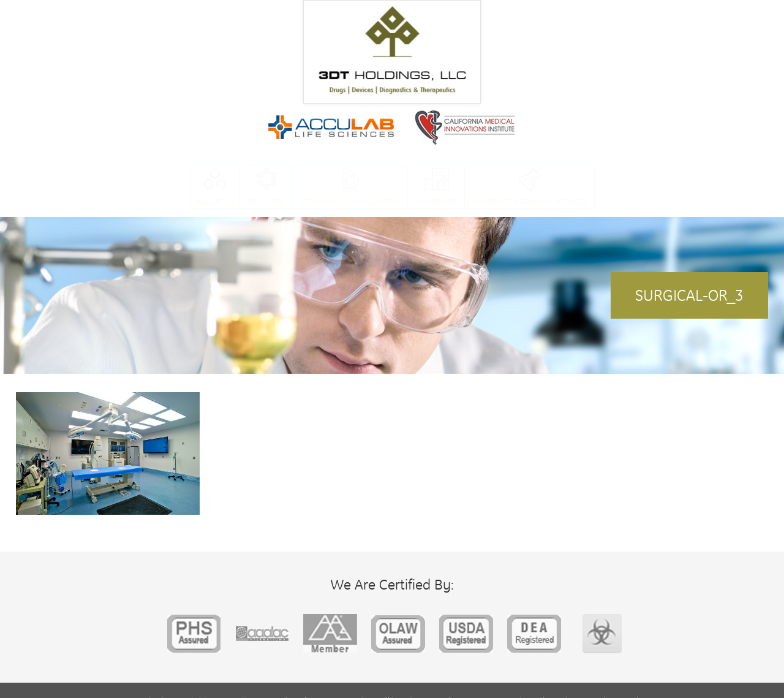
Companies (437, 202)
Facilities (267, 202)
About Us (215, 202)
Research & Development (351, 202)
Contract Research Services (531, 202)
